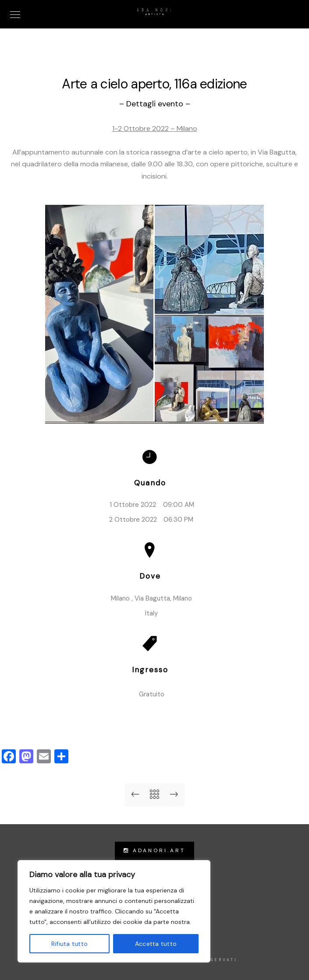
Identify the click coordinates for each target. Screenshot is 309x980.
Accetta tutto (156, 944)
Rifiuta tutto (69, 944)
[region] (114, 911)
